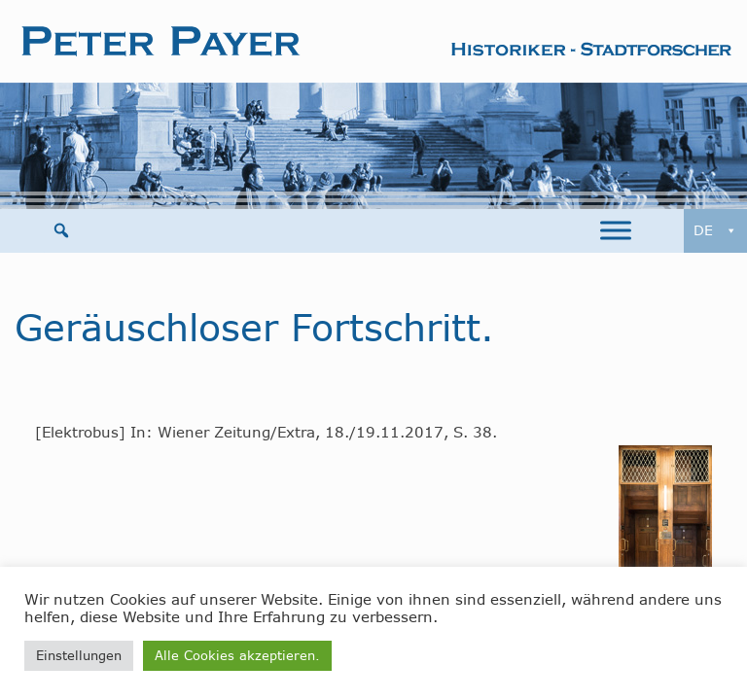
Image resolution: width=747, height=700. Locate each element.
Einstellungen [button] (79, 655)
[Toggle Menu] (616, 231)
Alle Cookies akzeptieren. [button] (237, 655)
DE (715, 231)
